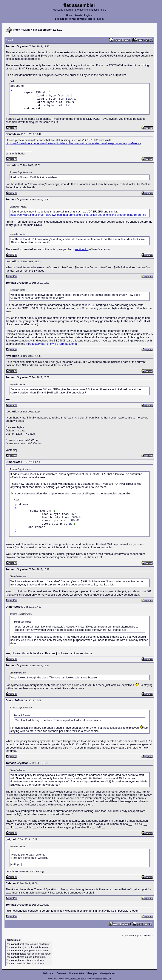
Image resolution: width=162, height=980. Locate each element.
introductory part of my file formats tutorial (52, 344)
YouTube (107, 979)
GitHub (98, 979)
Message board (108, 973)
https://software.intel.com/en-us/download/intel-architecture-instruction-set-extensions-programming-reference (73, 143)
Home (69, 15)
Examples (92, 973)
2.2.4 (91, 305)
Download (62, 973)
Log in (100, 19)
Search (78, 15)
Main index (49, 973)
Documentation (77, 973)
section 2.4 (82, 249)
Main (27, 30)
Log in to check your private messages (75, 19)
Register (88, 15)
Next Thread (145, 936)
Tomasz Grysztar (78, 979)
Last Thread (130, 936)
